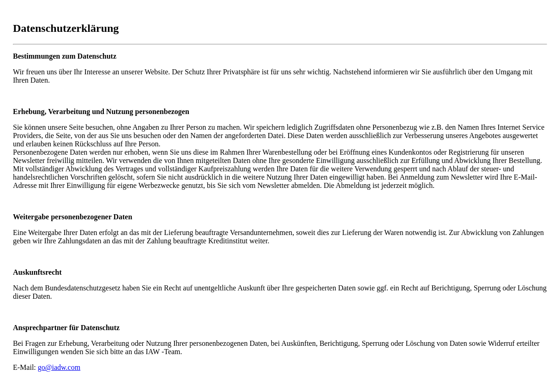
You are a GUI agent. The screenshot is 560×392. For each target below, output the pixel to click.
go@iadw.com (59, 367)
